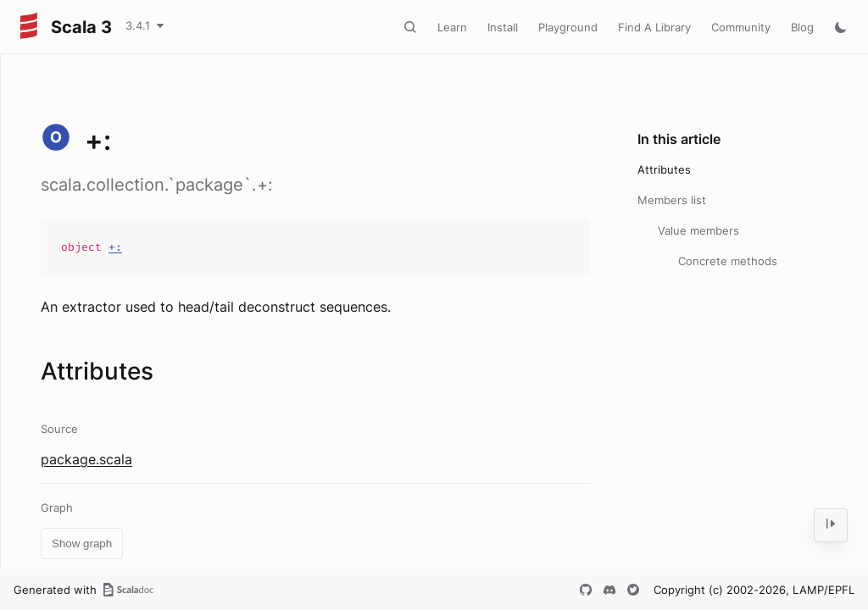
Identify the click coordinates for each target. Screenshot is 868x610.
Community (741, 27)
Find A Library (654, 27)
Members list (672, 200)
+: (115, 247)
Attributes (664, 169)
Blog (802, 27)
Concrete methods (728, 261)
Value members (698, 230)
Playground (568, 27)
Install (503, 27)
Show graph (82, 543)
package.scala (86, 459)
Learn (452, 27)
